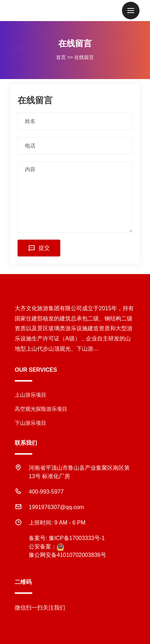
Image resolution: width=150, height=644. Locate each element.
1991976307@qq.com (56, 507)
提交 (39, 248)
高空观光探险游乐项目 (41, 409)
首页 (61, 57)
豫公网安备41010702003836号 (67, 555)
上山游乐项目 (30, 395)
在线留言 (84, 57)
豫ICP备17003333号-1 (77, 538)
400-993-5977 (46, 492)
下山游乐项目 (30, 423)
